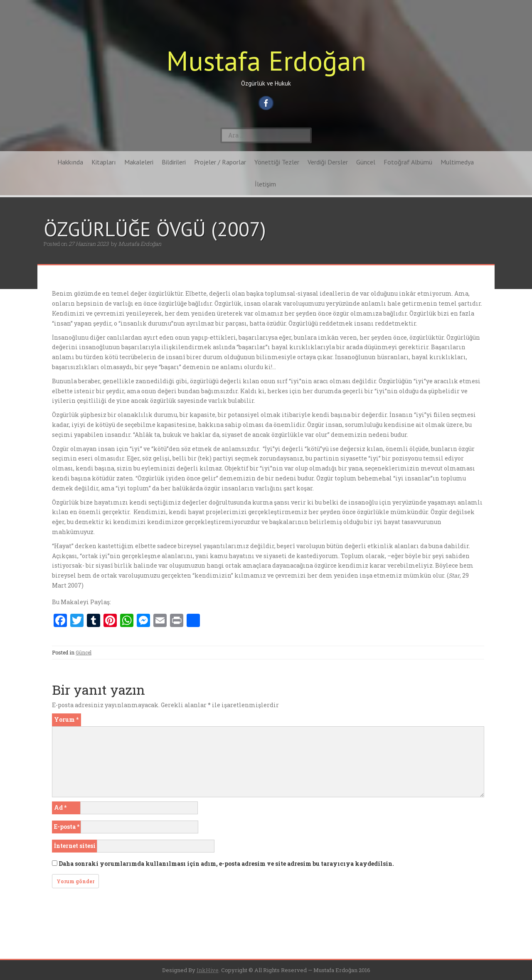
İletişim (265, 184)
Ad (60, 807)
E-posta (67, 827)
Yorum (66, 719)
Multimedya (457, 162)
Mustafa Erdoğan (266, 60)
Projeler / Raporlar (220, 162)
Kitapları (104, 162)
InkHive (208, 970)
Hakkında (70, 162)
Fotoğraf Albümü (408, 162)
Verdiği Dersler (328, 162)
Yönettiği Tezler (277, 162)
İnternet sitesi (75, 846)
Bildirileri (174, 162)
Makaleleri (139, 162)
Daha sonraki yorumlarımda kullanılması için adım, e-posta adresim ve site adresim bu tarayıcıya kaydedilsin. (226, 864)
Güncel (366, 162)
